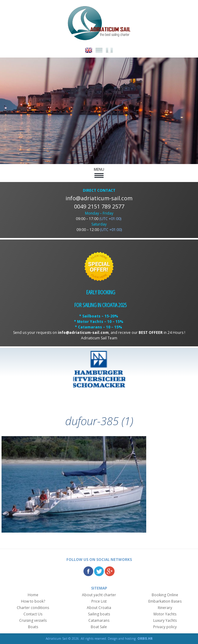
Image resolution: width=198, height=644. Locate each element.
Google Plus (110, 571)
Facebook (88, 571)
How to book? (33, 601)
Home (33, 595)
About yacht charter (99, 595)
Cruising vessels (33, 620)
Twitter (99, 571)
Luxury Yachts (165, 620)
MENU (99, 172)
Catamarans (99, 620)
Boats (33, 627)
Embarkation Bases (165, 601)
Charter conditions (33, 608)
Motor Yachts (165, 614)
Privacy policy (165, 627)
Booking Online (165, 595)
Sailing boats (99, 614)
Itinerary (165, 608)
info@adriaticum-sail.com (99, 198)
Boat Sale (99, 627)
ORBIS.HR (145, 639)
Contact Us (33, 614)
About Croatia (99, 608)
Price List (99, 601)
